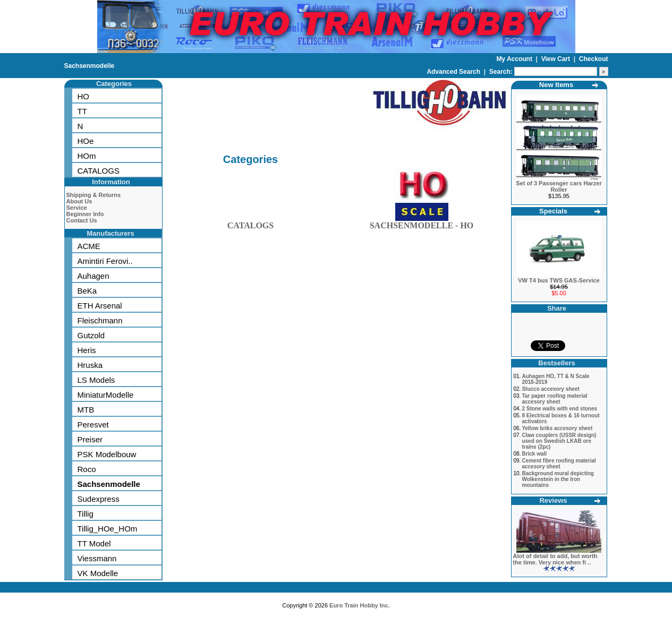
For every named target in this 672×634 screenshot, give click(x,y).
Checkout (594, 59)
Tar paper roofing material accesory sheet (554, 399)
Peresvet (93, 425)
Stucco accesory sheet (550, 389)
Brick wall (534, 454)
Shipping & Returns (94, 195)
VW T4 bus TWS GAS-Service (559, 280)
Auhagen (93, 276)
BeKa (87, 291)
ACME (89, 246)
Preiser (90, 439)
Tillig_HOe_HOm (108, 529)
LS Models (96, 380)
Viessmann (97, 558)
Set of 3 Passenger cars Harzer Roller (559, 186)
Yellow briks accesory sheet (557, 428)
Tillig (86, 514)
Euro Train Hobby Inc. (360, 605)
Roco (87, 469)
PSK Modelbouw (107, 454)
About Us (79, 201)
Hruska (90, 365)
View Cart (557, 59)
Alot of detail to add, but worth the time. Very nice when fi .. (555, 559)
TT (82, 111)
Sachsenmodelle (90, 66)
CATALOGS (99, 171)
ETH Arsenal (100, 306)
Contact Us (82, 220)
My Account (515, 59)
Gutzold (91, 335)
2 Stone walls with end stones (559, 409)
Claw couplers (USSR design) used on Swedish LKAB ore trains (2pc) (559, 441)
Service (77, 208)
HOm (87, 156)
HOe (86, 141)
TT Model (94, 543)
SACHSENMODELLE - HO (422, 223)
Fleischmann (100, 320)
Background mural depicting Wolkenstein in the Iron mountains (558, 479)
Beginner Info (85, 214)
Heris (87, 350)
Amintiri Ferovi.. (105, 261)
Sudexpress (99, 499)
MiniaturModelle (106, 395)
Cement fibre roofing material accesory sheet (559, 464)
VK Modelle (98, 573)
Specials (553, 211)
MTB (86, 410)
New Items (556, 85)
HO (84, 96)
